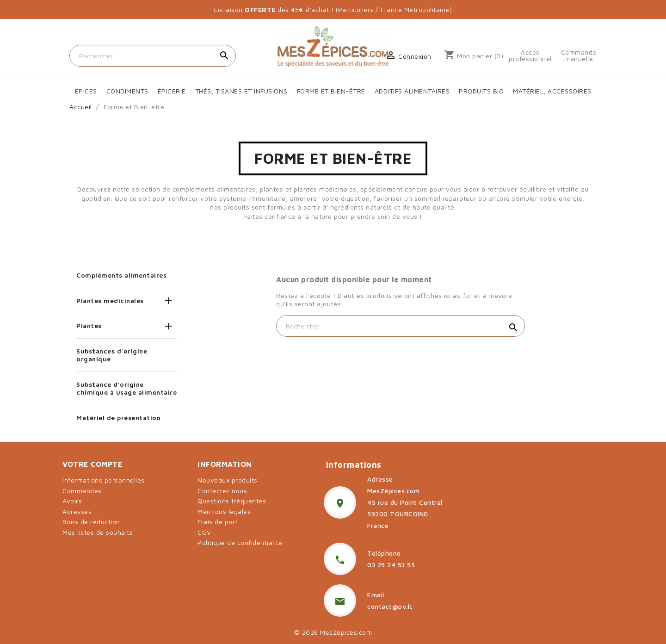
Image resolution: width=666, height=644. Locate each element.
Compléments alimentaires (121, 275)
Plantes (89, 325)
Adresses (77, 511)
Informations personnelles (104, 480)
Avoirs (72, 501)
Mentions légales (224, 511)
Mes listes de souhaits (98, 532)
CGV (204, 532)
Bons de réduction (91, 522)
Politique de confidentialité (240, 542)
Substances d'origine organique (112, 355)
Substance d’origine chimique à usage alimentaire (126, 388)
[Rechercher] (153, 56)
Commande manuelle (579, 56)
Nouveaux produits (228, 480)
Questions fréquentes (232, 501)
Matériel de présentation (118, 418)
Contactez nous (222, 491)
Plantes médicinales (110, 300)
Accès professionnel (530, 56)
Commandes (82, 491)
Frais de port (218, 522)
